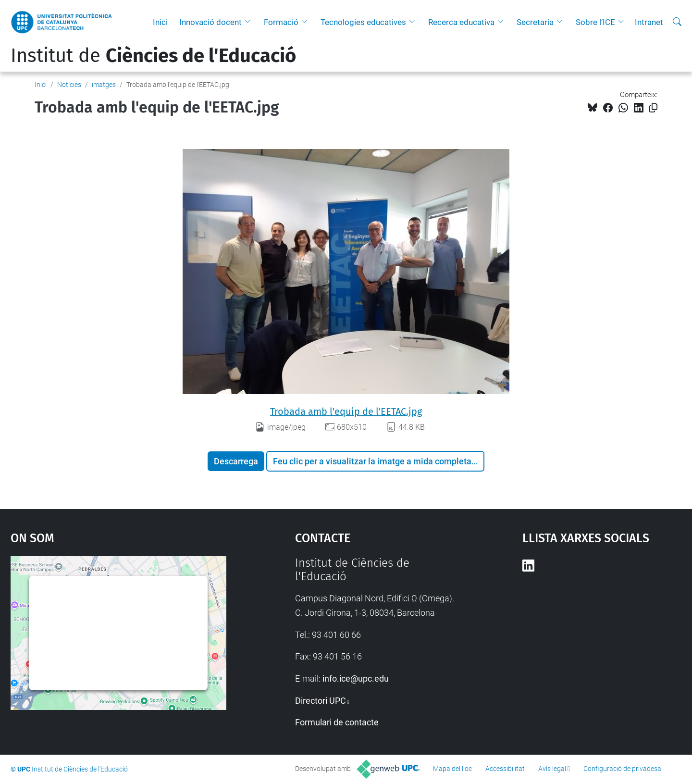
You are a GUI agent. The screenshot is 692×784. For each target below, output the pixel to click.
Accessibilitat (505, 769)
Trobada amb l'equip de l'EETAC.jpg (346, 411)
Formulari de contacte (337, 722)
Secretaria (535, 22)
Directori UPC (321, 701)
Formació (281, 22)
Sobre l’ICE (595, 22)
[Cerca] (677, 22)
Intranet (649, 22)
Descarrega (236, 461)
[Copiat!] (653, 108)
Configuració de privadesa (622, 769)
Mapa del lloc (452, 769)
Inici (160, 22)
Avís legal (552, 769)
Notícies (69, 85)
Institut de (153, 56)
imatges (104, 85)
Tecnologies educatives (363, 22)
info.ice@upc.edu (356, 678)
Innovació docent (210, 22)
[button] (250, 22)
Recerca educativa (461, 22)
